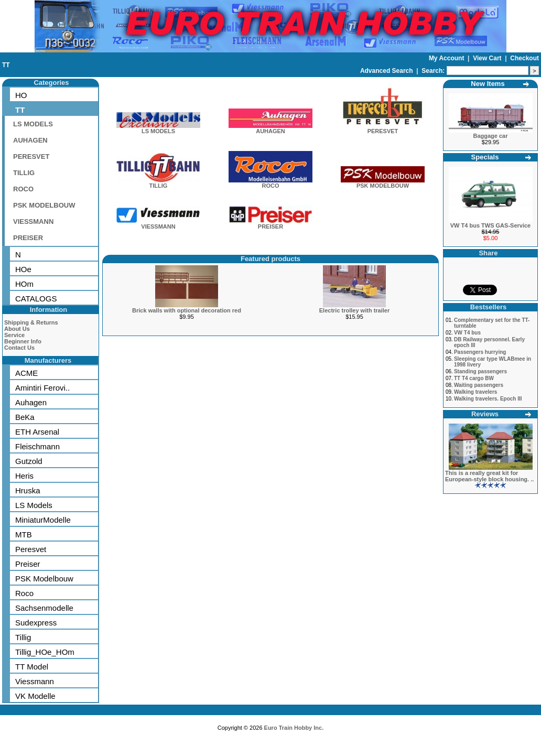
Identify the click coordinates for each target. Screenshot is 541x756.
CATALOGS (36, 299)
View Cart (488, 58)
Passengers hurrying (480, 352)
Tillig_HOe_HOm (45, 652)
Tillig (23, 637)
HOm (24, 284)
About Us (17, 329)
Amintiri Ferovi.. (42, 388)
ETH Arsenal (37, 432)
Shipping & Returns (31, 322)
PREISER (28, 238)
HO (21, 95)
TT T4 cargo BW (474, 378)
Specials (485, 157)
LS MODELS (33, 124)
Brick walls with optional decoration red (187, 310)
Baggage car (490, 136)
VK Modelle (35, 696)
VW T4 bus (467, 333)
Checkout (524, 58)
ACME (26, 373)
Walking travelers (475, 392)
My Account (447, 58)
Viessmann (35, 681)
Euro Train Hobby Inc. (294, 728)
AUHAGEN (30, 140)
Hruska (28, 490)
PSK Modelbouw (44, 579)
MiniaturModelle (43, 520)
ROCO (23, 189)
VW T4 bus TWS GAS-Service (490, 225)
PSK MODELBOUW (44, 205)
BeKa (25, 417)
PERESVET (31, 156)
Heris (24, 476)
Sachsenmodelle (44, 608)
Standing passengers (480, 371)
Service (14, 335)
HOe (23, 269)
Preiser (28, 564)
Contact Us (19, 348)
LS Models (34, 505)
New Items (488, 84)
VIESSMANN (33, 222)
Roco (24, 593)
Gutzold (29, 461)
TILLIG (24, 173)
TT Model (32, 667)
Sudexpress (36, 623)
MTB (24, 534)
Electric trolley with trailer (355, 310)
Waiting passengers (479, 385)
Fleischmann (37, 446)
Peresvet (31, 549)
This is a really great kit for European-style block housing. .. (489, 476)
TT (6, 65)
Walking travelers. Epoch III (488, 399)
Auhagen (31, 402)
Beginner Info (23, 341)
